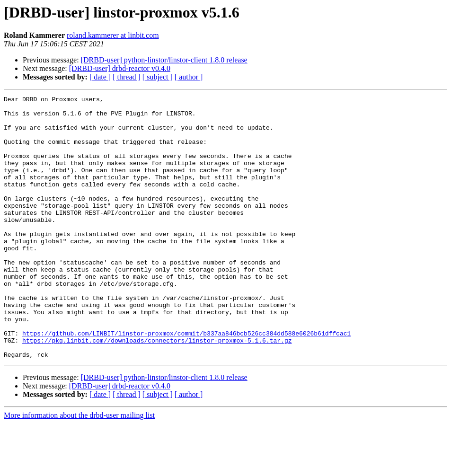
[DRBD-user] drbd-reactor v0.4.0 (120, 68)
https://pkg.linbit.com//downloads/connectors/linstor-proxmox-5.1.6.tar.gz (157, 390)
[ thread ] (127, 77)
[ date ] (100, 77)
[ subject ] (158, 77)
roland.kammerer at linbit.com (113, 35)
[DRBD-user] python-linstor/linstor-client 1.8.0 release (164, 60)
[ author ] (189, 77)
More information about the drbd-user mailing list (79, 468)
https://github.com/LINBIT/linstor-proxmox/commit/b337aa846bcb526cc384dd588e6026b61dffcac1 (186, 381)
